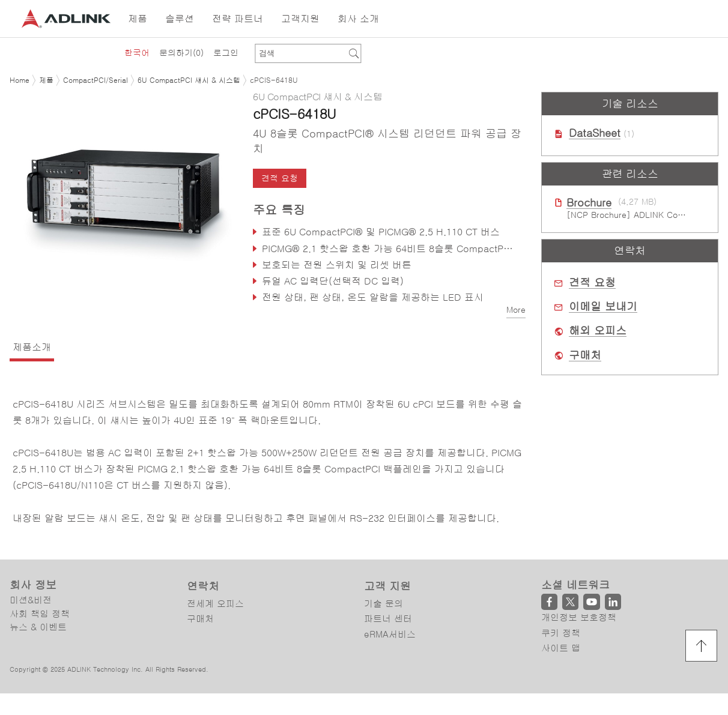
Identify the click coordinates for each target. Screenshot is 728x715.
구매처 (585, 355)
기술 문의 (384, 604)
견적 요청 (280, 178)
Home (20, 80)
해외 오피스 (598, 331)
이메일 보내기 (603, 307)
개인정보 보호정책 (579, 617)
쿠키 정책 (561, 633)
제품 (46, 80)
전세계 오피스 (215, 604)
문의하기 (181, 53)
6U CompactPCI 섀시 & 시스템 (189, 80)
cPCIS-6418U (274, 80)
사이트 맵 (561, 648)
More (516, 310)
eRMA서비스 (390, 634)
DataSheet (595, 133)
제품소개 (32, 347)
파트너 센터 (388, 619)
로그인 (226, 53)
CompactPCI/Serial (96, 80)
